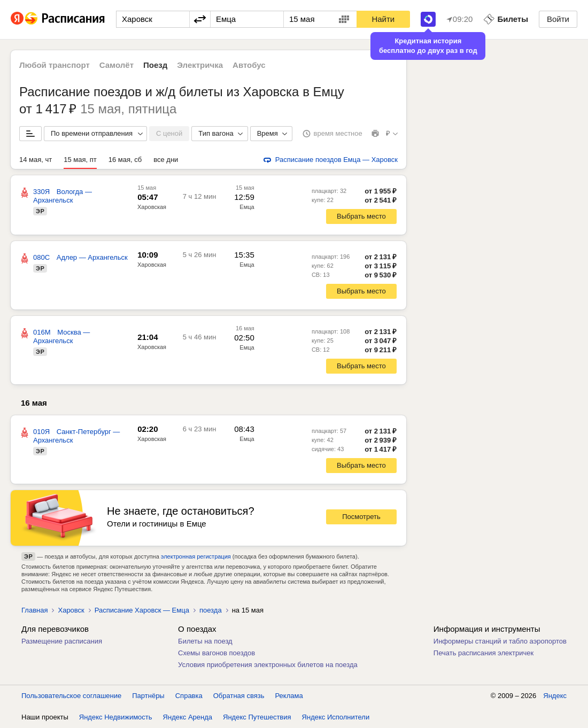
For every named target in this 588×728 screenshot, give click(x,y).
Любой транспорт (55, 65)
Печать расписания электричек (483, 653)
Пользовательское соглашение (71, 696)
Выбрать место (361, 216)
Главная (34, 610)
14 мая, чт (36, 160)
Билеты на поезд (205, 641)
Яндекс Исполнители (336, 717)
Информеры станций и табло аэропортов (500, 641)
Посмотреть (361, 517)
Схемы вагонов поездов (216, 653)
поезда (211, 610)
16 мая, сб (125, 160)
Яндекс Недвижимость (116, 717)
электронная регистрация (196, 556)
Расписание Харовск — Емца (142, 610)
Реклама (289, 696)
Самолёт (117, 65)
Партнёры (148, 696)
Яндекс (555, 696)
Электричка (200, 65)
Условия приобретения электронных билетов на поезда (268, 665)
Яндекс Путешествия (257, 717)
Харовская (152, 207)
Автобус (249, 65)
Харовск (71, 610)
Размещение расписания (62, 641)
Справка (189, 696)
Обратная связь (239, 696)
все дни (166, 160)
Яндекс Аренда (188, 717)
